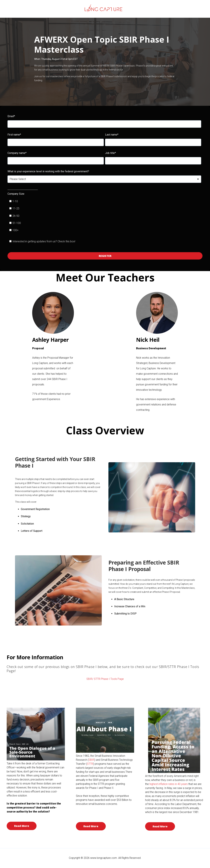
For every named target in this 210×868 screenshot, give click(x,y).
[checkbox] (104, 216)
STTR (90, 764)
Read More (22, 826)
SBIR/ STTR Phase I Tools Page (105, 679)
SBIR (91, 760)
